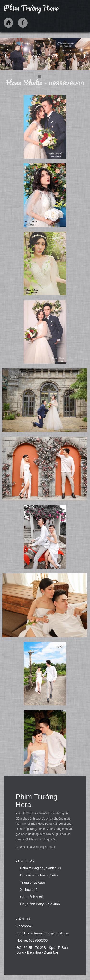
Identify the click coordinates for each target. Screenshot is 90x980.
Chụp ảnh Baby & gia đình (40, 904)
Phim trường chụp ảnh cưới (41, 868)
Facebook (24, 926)
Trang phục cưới (33, 882)
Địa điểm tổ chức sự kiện (39, 875)
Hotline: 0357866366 (32, 940)
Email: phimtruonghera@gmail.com (43, 933)
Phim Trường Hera (31, 8)
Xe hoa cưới (29, 890)
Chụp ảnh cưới (31, 897)
